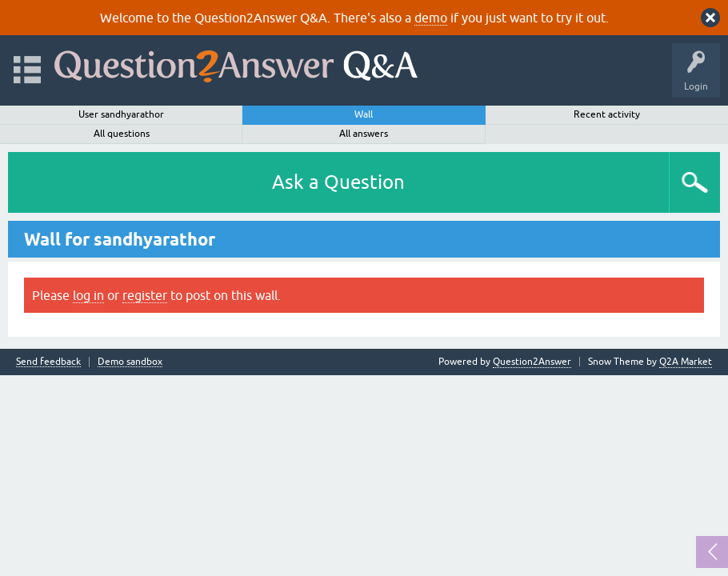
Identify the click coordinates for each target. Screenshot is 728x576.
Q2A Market (686, 362)
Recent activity (607, 114)
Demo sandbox (130, 362)
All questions (122, 134)
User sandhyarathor (121, 114)
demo (431, 18)
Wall (364, 114)
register (145, 295)
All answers (364, 134)
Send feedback (48, 362)
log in (88, 295)
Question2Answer (532, 362)
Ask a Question (338, 182)
